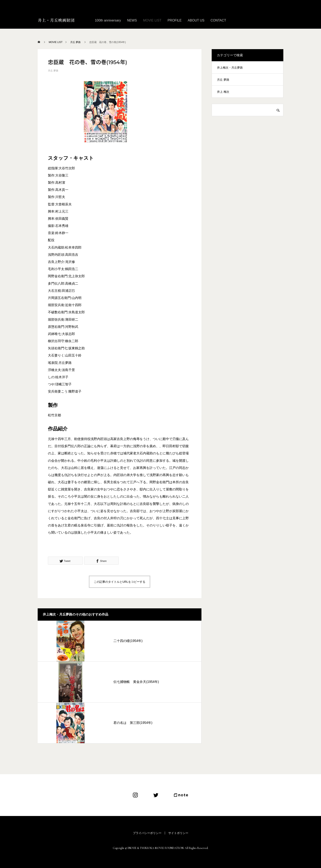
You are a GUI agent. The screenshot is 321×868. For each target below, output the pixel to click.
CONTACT (218, 20)
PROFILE (174, 20)
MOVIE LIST (152, 20)
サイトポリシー (178, 833)
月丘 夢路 (53, 71)
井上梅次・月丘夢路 (230, 68)
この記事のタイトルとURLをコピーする (120, 582)
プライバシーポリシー (147, 833)
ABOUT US (196, 20)
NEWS (132, 20)
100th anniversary (108, 20)
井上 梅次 (223, 92)
